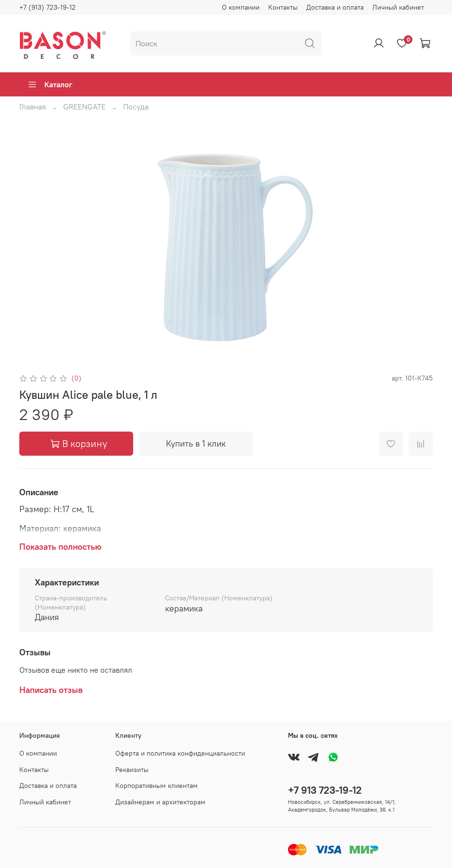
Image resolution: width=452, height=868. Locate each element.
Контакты (283, 7)
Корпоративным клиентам (157, 786)
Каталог (50, 84)
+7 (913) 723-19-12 (48, 7)
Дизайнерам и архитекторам (160, 802)
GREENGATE (84, 107)
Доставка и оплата (335, 7)
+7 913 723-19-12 (325, 790)
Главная (33, 107)
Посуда (136, 107)
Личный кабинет (398, 7)
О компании (241, 7)
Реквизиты (132, 770)
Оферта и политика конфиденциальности (180, 753)
